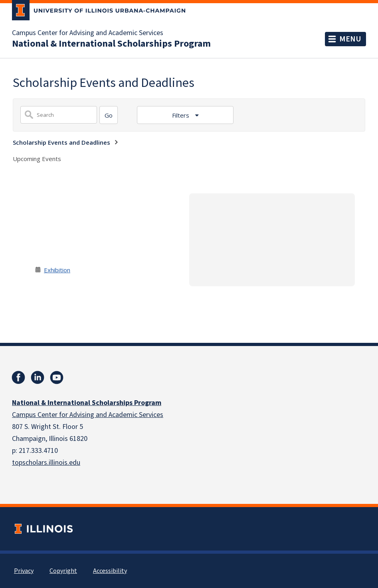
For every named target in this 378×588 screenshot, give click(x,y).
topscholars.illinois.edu (46, 463)
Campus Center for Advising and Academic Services (88, 33)
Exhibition (57, 270)
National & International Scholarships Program (111, 44)
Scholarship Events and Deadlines (61, 142)
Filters (181, 115)
